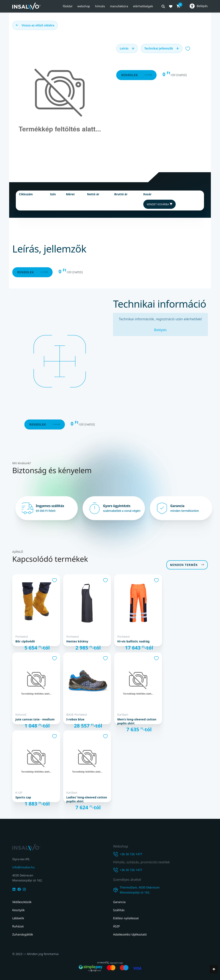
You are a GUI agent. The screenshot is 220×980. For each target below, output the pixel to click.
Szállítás (119, 910)
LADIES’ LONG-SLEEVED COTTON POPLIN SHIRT (87, 798)
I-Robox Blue (75, 719)
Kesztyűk (18, 910)
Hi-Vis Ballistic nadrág (133, 641)
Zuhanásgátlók (23, 934)
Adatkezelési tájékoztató (130, 934)
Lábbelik (18, 918)
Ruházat (18, 926)
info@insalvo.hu (23, 866)
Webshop (84, 6)
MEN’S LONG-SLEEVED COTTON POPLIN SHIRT (137, 720)
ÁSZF (116, 926)
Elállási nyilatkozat (126, 918)
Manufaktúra (119, 6)
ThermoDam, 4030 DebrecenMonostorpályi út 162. (140, 890)
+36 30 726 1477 (131, 853)
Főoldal (68, 6)
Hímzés (100, 6)
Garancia (119, 902)
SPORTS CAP (23, 797)
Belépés (160, 329)
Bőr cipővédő (25, 641)
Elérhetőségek (143, 6)
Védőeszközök (22, 902)
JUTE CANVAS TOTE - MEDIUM (35, 719)
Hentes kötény (77, 641)
